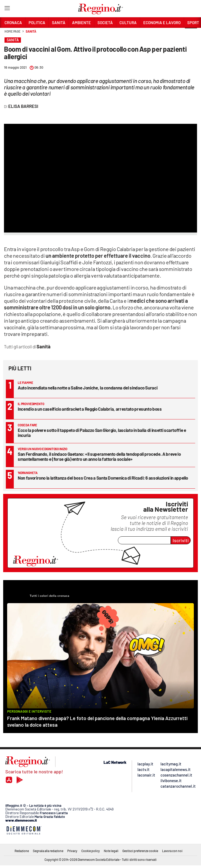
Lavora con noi (172, 851)
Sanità (31, 31)
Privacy (72, 851)
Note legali (111, 851)
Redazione (22, 851)
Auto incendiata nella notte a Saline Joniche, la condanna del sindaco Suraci (88, 388)
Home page (12, 31)
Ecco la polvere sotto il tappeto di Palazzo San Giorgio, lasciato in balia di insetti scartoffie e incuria (102, 433)
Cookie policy (91, 851)
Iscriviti (181, 540)
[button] (191, 34)
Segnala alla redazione (48, 851)
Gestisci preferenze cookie (140, 851)
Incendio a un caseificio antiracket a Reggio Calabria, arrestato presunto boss (90, 409)
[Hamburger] (7, 9)
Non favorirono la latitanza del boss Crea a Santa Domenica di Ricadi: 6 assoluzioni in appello (103, 478)
